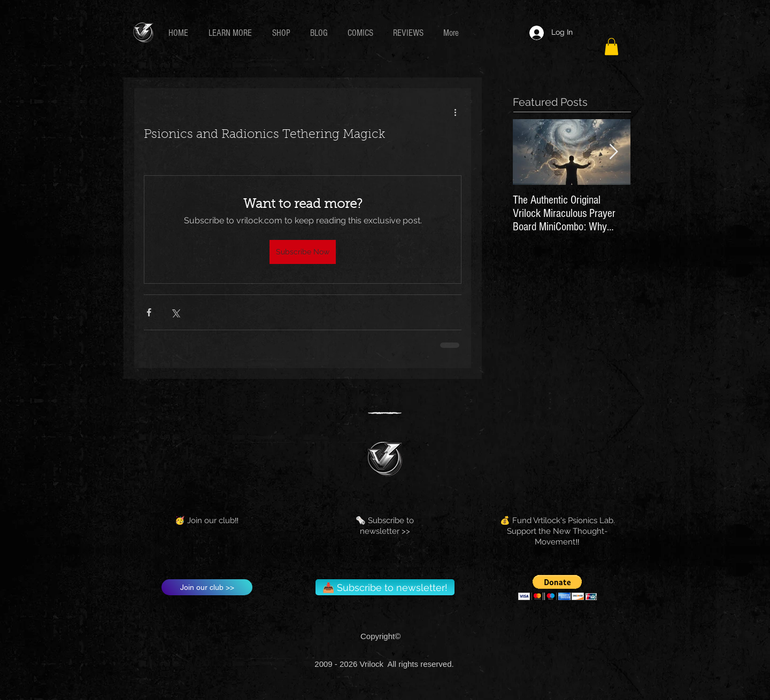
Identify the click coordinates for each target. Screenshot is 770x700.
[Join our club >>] (207, 587)
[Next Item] (613, 153)
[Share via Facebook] (149, 312)
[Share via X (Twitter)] (175, 312)
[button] (232, 33)
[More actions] (455, 112)
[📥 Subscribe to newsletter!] (385, 587)
